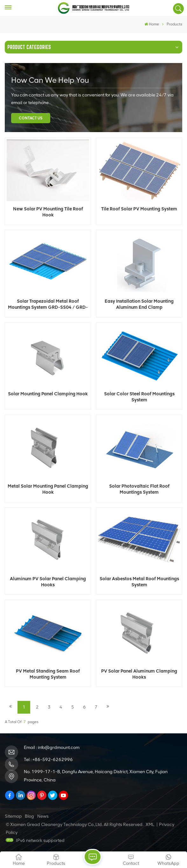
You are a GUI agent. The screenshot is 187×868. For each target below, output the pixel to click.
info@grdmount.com (59, 748)
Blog (29, 816)
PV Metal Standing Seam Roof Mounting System (48, 674)
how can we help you (50, 80)
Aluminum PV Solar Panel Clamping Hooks (48, 582)
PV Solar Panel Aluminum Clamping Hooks (139, 674)
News (43, 816)
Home (152, 24)
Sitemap (13, 816)
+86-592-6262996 (53, 760)
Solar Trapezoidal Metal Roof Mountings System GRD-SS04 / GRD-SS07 (48, 304)
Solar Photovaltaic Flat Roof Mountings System (139, 489)
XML (150, 825)
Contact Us (31, 118)
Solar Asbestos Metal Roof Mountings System (139, 582)
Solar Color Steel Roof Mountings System (139, 397)
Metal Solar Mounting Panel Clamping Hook (48, 489)
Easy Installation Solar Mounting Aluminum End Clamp (139, 304)
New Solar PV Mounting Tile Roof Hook (48, 212)
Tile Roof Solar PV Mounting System (139, 209)
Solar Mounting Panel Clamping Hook (48, 394)
